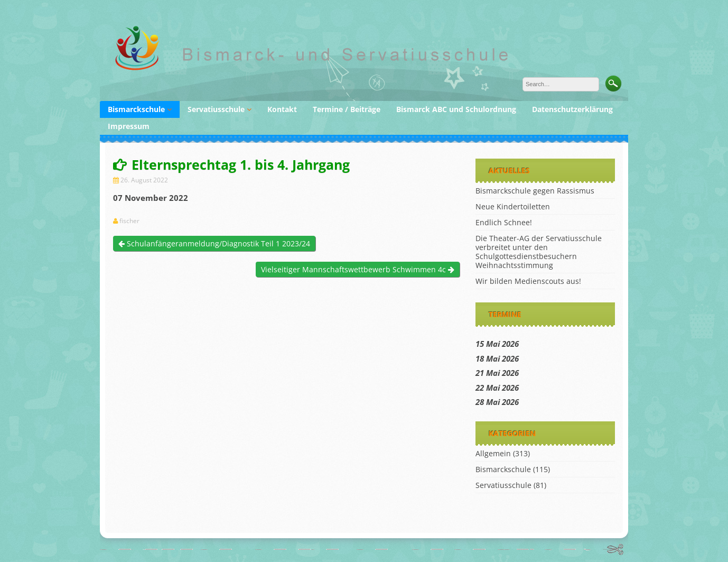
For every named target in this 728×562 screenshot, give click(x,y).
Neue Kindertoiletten (513, 206)
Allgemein (493, 453)
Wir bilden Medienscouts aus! (528, 281)
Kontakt (282, 109)
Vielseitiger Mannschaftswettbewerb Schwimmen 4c (358, 269)
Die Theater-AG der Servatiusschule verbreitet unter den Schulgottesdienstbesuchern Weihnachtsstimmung (539, 252)
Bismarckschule (136, 109)
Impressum (129, 126)
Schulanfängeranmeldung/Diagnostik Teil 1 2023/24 (214, 243)
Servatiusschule (216, 109)
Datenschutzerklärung (572, 109)
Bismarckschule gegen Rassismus (535, 191)
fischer (129, 221)
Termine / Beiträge (347, 109)
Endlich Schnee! (504, 222)
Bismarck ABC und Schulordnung (456, 109)
